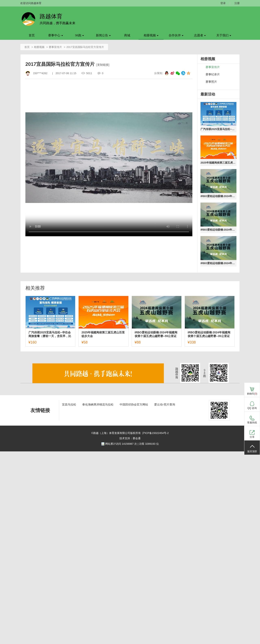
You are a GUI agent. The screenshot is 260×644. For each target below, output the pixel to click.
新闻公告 (103, 35)
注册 (237, 3)
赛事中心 (56, 35)
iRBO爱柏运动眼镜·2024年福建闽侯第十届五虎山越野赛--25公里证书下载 (218, 263)
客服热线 (252, 423)
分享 (252, 437)
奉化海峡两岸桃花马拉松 (98, 404)
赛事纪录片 (213, 74)
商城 (127, 35)
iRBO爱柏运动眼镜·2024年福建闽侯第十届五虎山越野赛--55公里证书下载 (218, 196)
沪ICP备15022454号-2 (155, 433)
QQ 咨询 (252, 408)
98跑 (80, 35)
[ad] (130, 386)
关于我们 (224, 35)
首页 (32, 35)
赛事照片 (211, 82)
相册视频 (151, 35)
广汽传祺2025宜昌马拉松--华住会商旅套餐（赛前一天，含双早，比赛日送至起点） (218, 129)
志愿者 (200, 35)
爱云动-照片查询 (165, 404)
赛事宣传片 (55, 47)
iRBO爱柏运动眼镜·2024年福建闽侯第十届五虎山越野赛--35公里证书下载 (218, 230)
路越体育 (51, 16)
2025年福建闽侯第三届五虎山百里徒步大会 (218, 163)
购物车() (252, 394)
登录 (223, 3)
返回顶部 (252, 451)
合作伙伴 (176, 35)
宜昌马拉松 (69, 404)
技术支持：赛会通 (130, 438)
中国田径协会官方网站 (134, 404)
